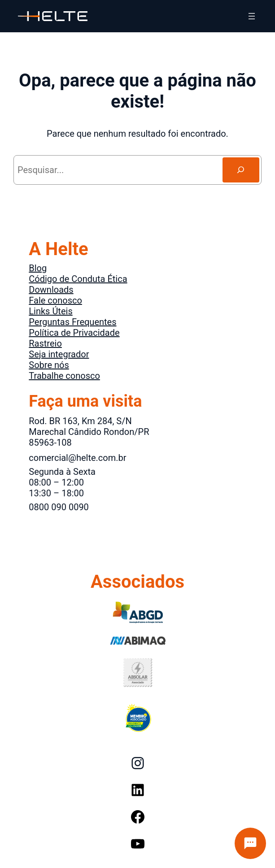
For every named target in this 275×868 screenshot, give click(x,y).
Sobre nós (49, 365)
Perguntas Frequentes (72, 322)
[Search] (241, 170)
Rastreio (45, 343)
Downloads (51, 290)
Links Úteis (50, 311)
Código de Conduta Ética (78, 279)
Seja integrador (59, 354)
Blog (38, 268)
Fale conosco (55, 300)
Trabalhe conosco (64, 376)
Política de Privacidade (74, 333)
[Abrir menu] (252, 16)
